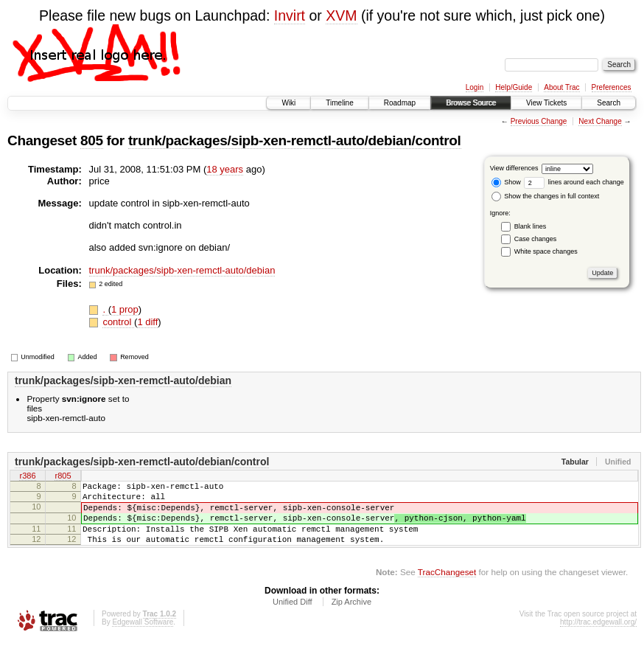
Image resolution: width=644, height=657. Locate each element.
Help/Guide (514, 87)
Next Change (600, 121)
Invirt (290, 15)
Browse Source (471, 103)
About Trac (561, 87)
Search (609, 103)
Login (475, 87)
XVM (341, 15)
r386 (27, 477)
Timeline (339, 103)
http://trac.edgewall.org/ (598, 637)
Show (506, 182)
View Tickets (546, 103)
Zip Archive (351, 617)
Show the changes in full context (546, 196)
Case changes (536, 239)
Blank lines (531, 226)
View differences (514, 168)
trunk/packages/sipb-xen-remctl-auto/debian (182, 270)
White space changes (546, 251)
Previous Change (539, 121)
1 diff (147, 322)
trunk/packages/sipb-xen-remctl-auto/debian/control (295, 140)
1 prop (125, 309)
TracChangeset (447, 587)
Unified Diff (293, 617)
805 (92, 140)
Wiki (288, 103)
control (118, 322)
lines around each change (574, 182)
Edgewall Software (143, 637)
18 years (225, 169)
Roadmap (400, 103)
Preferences (612, 87)
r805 (63, 477)
